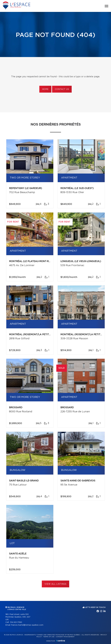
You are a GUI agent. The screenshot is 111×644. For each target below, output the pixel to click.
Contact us (62, 89)
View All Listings (55, 584)
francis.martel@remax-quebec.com (27, 625)
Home (45, 89)
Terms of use (49, 637)
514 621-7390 (16, 622)
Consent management (65, 637)
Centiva (61, 641)
